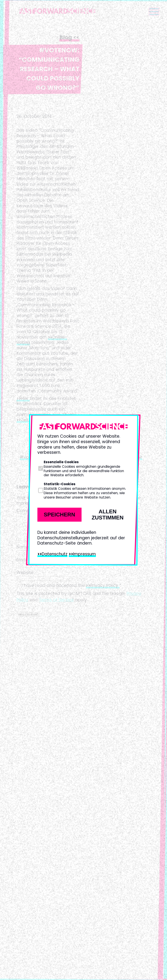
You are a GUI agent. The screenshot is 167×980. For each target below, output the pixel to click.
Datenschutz (55, 554)
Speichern (59, 515)
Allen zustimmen (108, 515)
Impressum (84, 554)
